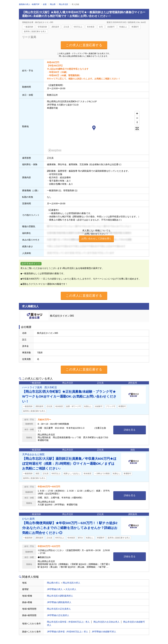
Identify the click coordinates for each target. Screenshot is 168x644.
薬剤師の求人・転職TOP (29, 4)
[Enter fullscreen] (137, 129)
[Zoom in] (137, 113)
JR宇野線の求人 (55, 589)
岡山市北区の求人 (71, 583)
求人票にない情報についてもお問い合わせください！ (96, 236)
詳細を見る (130, 430)
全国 (45, 4)
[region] (94, 131)
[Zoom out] (137, 118)
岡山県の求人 (53, 583)
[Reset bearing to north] (137, 122)
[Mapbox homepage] (55, 150)
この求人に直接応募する (84, 45)
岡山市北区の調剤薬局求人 (60, 596)
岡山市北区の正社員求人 (59, 609)
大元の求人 (71, 589)
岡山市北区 (64, 4)
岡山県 (53, 4)
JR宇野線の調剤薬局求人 (59, 602)
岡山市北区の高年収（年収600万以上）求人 (68, 622)
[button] (94, 128)
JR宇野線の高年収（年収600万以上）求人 (67, 632)
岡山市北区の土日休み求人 (106, 622)
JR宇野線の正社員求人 (58, 615)
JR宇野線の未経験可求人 (104, 632)
